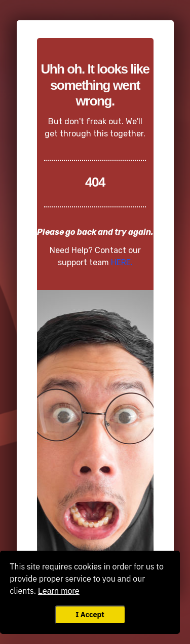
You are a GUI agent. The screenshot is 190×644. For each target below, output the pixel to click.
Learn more (59, 591)
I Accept (90, 614)
